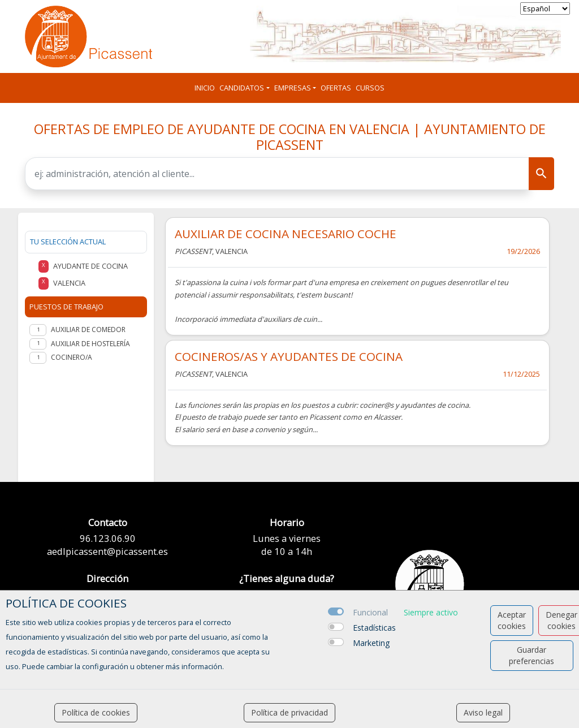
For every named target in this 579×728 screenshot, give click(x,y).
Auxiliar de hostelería (90, 344)
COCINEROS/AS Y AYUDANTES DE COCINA (289, 356)
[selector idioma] (545, 8)
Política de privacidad (289, 712)
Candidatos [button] (242, 88)
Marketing (371, 643)
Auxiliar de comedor (88, 329)
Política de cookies (96, 712)
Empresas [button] (293, 88)
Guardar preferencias (532, 655)
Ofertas (336, 88)
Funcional (370, 612)
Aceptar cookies (512, 620)
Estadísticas (374, 628)
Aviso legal (483, 712)
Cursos (370, 88)
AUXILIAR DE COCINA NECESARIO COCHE (286, 234)
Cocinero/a (72, 357)
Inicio (205, 88)
